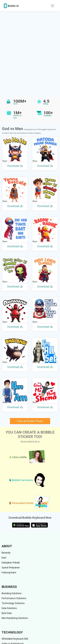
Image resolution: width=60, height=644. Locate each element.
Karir (4, 558)
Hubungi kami (9, 572)
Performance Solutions (14, 598)
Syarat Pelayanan (11, 567)
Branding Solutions (12, 593)
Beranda (6, 553)
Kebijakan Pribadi (11, 563)
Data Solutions (9, 608)
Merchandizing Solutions (15, 618)
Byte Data (7, 613)
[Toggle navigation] (52, 6)
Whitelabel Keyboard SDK (15, 639)
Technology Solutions (13, 603)
